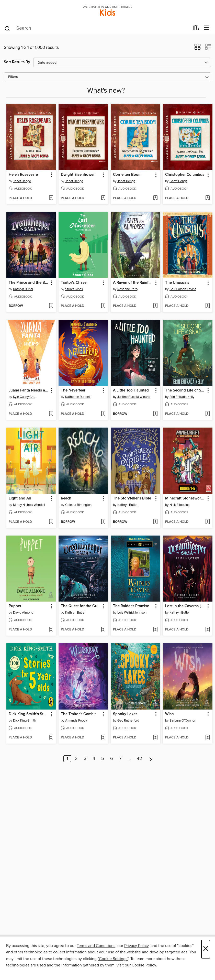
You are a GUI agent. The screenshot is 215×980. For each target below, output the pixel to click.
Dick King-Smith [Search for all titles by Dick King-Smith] (25, 721)
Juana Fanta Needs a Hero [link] (29, 390)
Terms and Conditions (96, 946)
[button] (197, 48)
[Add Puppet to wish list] (51, 630)
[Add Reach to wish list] (103, 522)
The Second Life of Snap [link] (185, 390)
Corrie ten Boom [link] (127, 175)
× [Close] (206, 949)
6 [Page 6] (112, 759)
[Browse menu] (206, 28)
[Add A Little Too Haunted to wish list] (155, 414)
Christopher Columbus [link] (185, 175)
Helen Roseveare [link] (23, 175)
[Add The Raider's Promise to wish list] (155, 630)
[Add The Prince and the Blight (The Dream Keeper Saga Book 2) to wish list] (51, 306)
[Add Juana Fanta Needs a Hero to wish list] (51, 414)
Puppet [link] (15, 606)
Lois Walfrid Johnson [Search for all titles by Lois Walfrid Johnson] (132, 613)
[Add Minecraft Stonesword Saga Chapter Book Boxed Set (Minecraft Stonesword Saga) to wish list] (207, 522)
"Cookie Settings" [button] (113, 959)
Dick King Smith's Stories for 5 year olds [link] (29, 714)
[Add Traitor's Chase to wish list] (103, 306)
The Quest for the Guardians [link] (81, 606)
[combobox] (97, 28)
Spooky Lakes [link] (125, 714)
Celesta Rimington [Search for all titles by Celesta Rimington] (78, 505)
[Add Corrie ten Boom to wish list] (155, 198)
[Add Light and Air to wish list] (51, 522)
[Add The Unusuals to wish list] (207, 306)
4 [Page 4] (94, 759)
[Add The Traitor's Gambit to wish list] (103, 738)
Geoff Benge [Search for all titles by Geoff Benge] (178, 181)
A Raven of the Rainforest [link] (133, 283)
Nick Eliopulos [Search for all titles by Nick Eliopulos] (179, 505)
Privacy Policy (136, 946)
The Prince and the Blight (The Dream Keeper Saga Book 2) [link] (29, 283)
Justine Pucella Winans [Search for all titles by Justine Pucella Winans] (134, 397)
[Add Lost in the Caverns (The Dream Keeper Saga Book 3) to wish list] (207, 630)
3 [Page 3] (85, 759)
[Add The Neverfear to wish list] (103, 414)
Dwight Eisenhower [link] (78, 175)
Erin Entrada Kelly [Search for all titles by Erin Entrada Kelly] (182, 397)
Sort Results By (17, 62)
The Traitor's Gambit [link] (78, 714)
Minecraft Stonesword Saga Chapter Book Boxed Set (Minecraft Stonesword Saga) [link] (185, 498)
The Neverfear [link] (73, 390)
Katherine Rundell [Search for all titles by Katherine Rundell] (78, 397)
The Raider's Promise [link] (131, 606)
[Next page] (151, 759)
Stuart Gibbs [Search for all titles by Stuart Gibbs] (74, 289)
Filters (13, 77)
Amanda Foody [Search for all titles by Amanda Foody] (76, 721)
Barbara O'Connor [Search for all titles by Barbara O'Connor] (182, 721)
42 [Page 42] (139, 759)
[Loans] (196, 29)
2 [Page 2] (76, 759)
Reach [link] (66, 498)
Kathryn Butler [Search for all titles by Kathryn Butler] (23, 289)
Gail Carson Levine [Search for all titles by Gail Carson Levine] (183, 289)
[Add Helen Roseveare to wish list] (51, 198)
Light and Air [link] (20, 498)
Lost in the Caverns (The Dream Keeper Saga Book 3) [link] (185, 606)
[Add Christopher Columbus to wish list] (207, 198)
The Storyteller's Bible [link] (132, 498)
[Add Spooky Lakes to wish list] (155, 738)
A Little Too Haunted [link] (131, 390)
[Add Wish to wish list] (207, 738)
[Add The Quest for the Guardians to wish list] (103, 630)
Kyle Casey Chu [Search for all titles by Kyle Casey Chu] (24, 397)
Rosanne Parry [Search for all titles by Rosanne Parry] (128, 289)
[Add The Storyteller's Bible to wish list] (155, 522)
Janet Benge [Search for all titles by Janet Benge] (22, 181)
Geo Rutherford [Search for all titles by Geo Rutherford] (128, 721)
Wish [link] (169, 714)
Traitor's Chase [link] (74, 283)
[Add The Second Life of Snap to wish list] (207, 414)
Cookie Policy (144, 965)
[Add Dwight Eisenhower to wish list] (103, 198)
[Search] (7, 28)
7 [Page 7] (120, 759)
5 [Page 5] (103, 759)
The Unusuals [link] (177, 283)
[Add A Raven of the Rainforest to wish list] (155, 306)
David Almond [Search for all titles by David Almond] (23, 613)
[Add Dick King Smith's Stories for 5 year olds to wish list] (51, 738)
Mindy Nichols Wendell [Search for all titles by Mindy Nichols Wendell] (29, 505)
